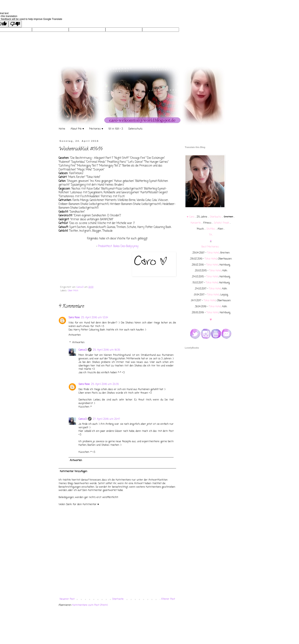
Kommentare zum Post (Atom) (90, 605)
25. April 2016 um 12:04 (94, 318)
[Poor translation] (15, 24)
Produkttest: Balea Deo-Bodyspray (118, 246)
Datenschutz (135, 129)
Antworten (75, 335)
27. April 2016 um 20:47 (106, 419)
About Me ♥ (77, 129)
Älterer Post (168, 599)
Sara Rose (74, 318)
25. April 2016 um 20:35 (105, 384)
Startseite (118, 599)
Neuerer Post (67, 599)
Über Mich (73, 291)
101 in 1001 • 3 (116, 129)
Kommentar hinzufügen (74, 471)
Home (62, 129)
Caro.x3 (80, 287)
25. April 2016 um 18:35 (106, 350)
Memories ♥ (96, 129)
